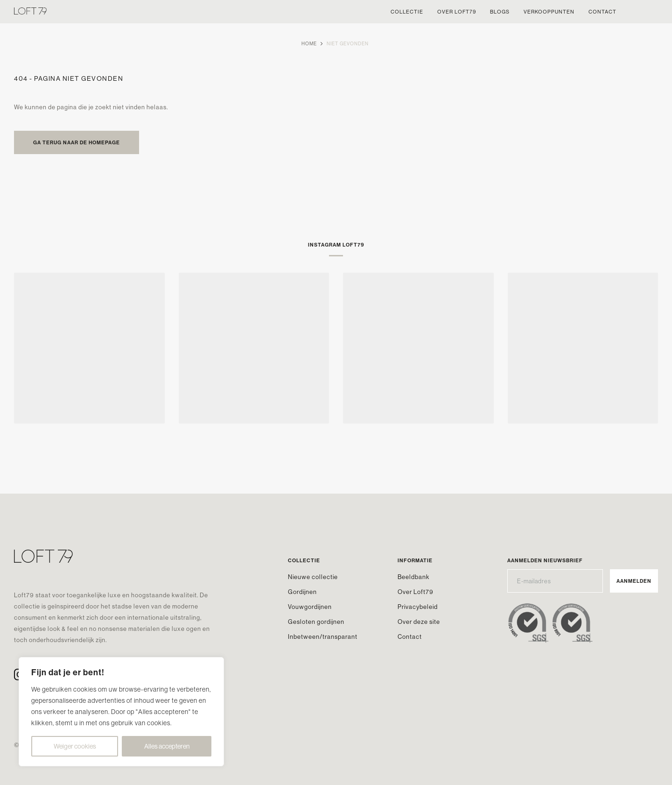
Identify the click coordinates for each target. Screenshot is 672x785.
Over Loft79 (416, 592)
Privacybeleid (418, 607)
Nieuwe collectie (313, 577)
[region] (121, 712)
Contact (410, 636)
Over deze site (419, 622)
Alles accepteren (167, 746)
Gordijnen (302, 592)
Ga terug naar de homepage (77, 142)
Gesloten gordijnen (316, 622)
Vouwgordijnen (310, 607)
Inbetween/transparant (323, 636)
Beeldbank (413, 577)
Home (309, 44)
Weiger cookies (75, 746)
